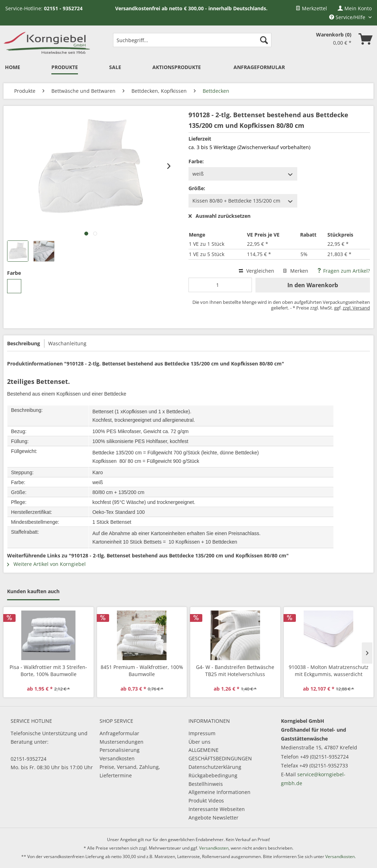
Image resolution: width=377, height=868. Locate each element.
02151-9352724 (29, 759)
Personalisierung (120, 750)
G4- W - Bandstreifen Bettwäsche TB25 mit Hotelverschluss (235, 671)
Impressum (202, 733)
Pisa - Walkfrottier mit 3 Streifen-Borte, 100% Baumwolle (48, 671)
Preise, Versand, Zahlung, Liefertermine (130, 771)
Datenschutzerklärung (215, 767)
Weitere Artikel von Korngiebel (46, 564)
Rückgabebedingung (213, 775)
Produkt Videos (206, 801)
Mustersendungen (122, 742)
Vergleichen (257, 271)
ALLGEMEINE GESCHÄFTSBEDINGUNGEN (220, 754)
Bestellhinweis (206, 784)
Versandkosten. (341, 856)
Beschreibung (24, 343)
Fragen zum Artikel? (343, 271)
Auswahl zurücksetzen (220, 216)
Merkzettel (311, 8)
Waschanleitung (67, 343)
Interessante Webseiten (217, 809)
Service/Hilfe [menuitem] (348, 17)
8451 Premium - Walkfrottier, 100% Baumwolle (142, 671)
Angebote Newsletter (213, 818)
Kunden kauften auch (33, 591)
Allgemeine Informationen (220, 792)
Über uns (199, 742)
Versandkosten (117, 758)
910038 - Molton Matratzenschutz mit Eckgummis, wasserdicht (329, 671)
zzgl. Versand (356, 308)
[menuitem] (311, 8)
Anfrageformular (119, 733)
